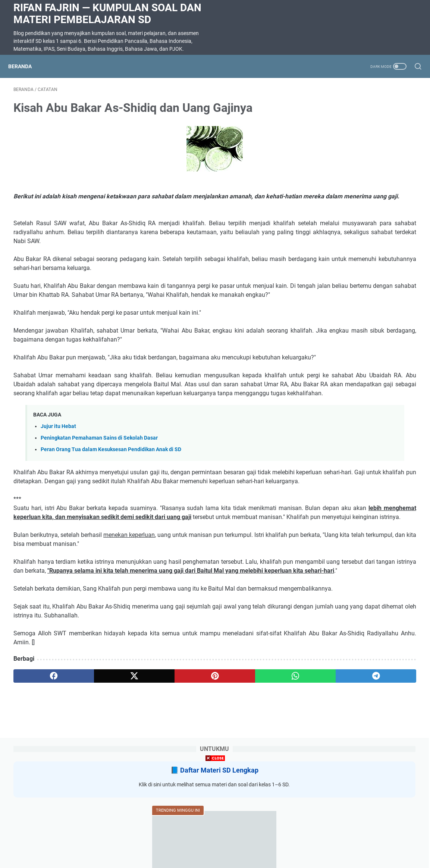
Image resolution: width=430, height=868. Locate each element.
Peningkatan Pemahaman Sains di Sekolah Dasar (99, 497)
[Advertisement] (215, 816)
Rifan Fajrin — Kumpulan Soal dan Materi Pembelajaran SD (107, 14)
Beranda (25, 66)
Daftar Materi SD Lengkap (368, 115)
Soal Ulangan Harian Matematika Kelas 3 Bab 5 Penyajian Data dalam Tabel (360, 304)
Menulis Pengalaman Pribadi (354, 348)
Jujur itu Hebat (58, 485)
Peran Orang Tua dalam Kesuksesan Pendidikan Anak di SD (111, 508)
